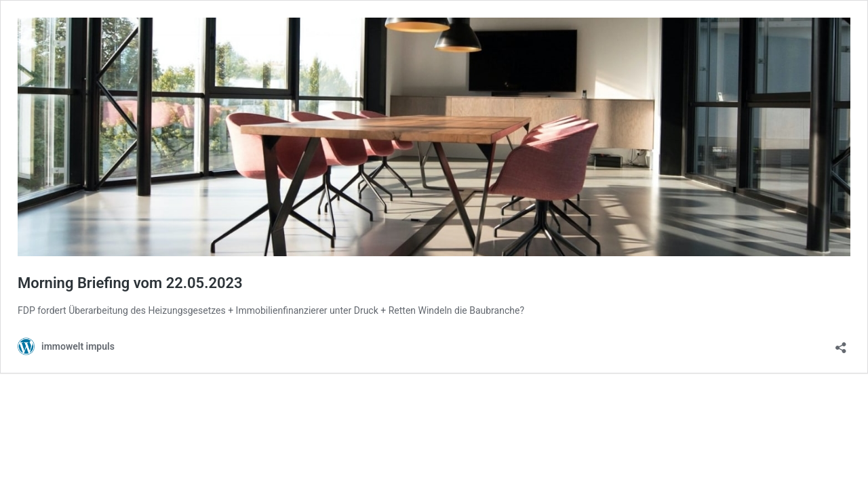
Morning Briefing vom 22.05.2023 (130, 283)
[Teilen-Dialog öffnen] (841, 343)
